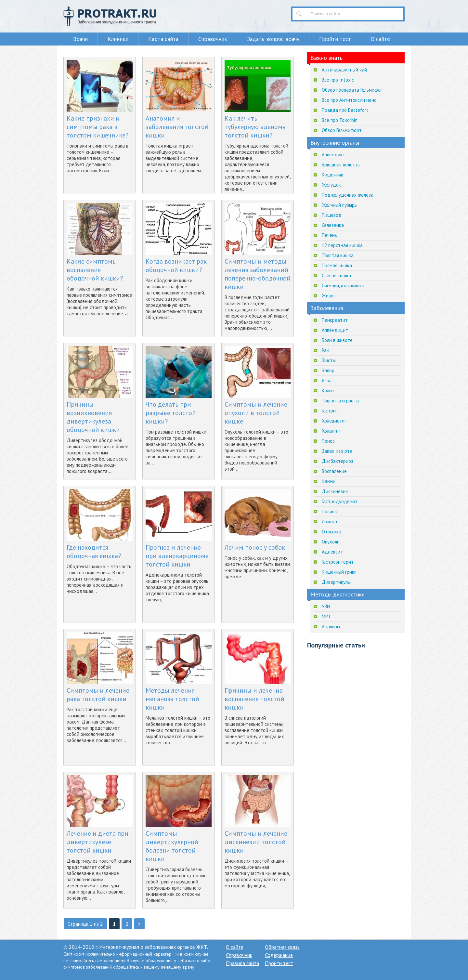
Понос (328, 441)
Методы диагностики (338, 594)
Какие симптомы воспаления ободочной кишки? (95, 270)
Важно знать (326, 58)
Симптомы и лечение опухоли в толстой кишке (256, 413)
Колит (328, 391)
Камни (329, 481)
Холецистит (334, 421)
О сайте (380, 39)
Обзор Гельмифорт (342, 130)
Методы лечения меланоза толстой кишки (172, 699)
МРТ (326, 616)
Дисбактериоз (338, 461)
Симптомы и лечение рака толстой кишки (98, 695)
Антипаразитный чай (344, 70)
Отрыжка (331, 532)
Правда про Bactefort (345, 110)
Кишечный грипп (339, 572)
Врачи (80, 39)
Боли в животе (337, 340)
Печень (329, 235)
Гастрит (330, 411)
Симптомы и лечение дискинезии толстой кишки (256, 842)
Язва (327, 380)
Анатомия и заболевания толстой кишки (177, 127)
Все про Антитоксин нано (349, 100)
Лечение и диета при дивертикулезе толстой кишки (97, 842)
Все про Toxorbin (340, 120)
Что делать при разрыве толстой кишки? (171, 413)
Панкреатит (335, 320)
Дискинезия (335, 491)
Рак (325, 350)
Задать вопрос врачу (273, 39)
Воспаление (334, 471)
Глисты (329, 360)
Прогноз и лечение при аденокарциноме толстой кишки (177, 556)
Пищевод (332, 215)
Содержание (279, 955)
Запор (328, 370)
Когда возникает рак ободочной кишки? (176, 266)
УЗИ (326, 606)
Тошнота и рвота (340, 401)
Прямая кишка (337, 265)
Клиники (118, 39)
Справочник (213, 39)
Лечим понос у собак (255, 547)
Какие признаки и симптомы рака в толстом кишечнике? (97, 127)
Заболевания (327, 308)
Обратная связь (282, 947)
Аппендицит (335, 330)
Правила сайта (242, 963)
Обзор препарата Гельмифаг (352, 90)
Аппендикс (333, 155)
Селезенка (333, 225)
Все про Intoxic (338, 80)
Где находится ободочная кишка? (94, 552)
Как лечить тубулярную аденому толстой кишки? (255, 127)
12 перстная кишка (342, 245)
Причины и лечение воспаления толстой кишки (254, 699)
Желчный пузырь (339, 205)
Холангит (331, 431)
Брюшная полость (341, 165)
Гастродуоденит (340, 501)
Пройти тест (335, 39)
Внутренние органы (335, 143)
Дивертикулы (336, 582)
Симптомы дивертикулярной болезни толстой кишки (172, 846)
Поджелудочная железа (348, 195)
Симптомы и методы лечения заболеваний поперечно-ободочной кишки (258, 274)
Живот (329, 296)
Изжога (329, 522)
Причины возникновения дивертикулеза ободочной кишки (93, 417)
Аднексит (332, 552)
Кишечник (332, 175)
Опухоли (331, 542)
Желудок (331, 185)
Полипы (330, 511)
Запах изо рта (337, 451)
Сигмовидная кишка (343, 286)
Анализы (331, 627)
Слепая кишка (336, 275)
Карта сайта (163, 39)
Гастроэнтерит (338, 562)
